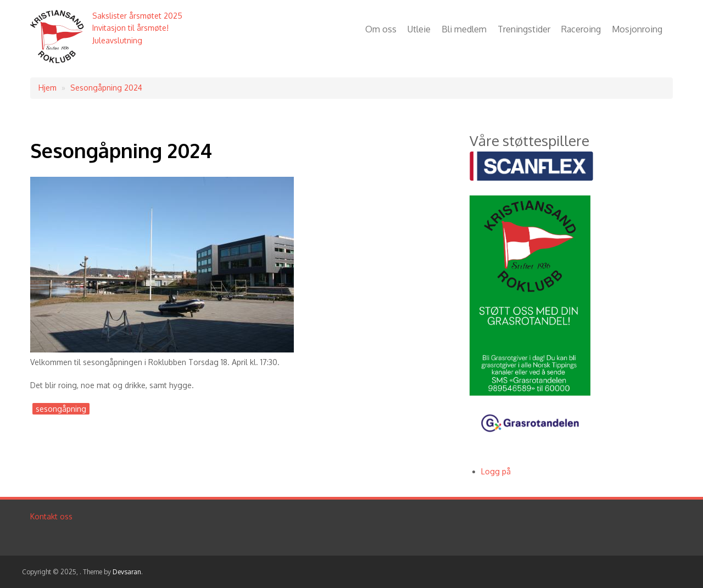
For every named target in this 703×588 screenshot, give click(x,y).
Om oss (381, 29)
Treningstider (524, 29)
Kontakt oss (51, 516)
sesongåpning (61, 409)
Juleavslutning (117, 40)
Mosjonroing (637, 29)
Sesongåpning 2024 (106, 88)
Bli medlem (464, 29)
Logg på (496, 471)
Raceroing (581, 29)
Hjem (48, 88)
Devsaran (127, 572)
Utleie (419, 29)
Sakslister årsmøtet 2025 (137, 16)
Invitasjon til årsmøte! (130, 28)
